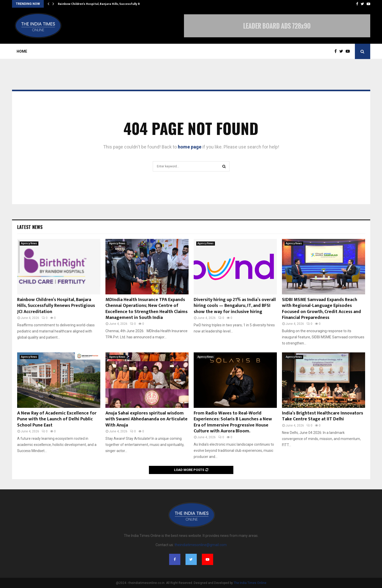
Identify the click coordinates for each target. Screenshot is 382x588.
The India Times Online (250, 583)
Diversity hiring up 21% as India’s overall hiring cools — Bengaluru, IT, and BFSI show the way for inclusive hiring (235, 306)
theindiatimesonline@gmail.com (201, 545)
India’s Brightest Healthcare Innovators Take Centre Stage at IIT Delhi (323, 416)
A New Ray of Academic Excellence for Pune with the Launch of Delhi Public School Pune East (57, 419)
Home (22, 51)
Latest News (30, 227)
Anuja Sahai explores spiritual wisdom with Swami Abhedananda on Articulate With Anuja (146, 419)
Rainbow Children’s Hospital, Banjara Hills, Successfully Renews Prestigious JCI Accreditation (56, 306)
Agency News (29, 243)
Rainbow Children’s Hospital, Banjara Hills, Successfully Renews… (105, 4)
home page (190, 147)
